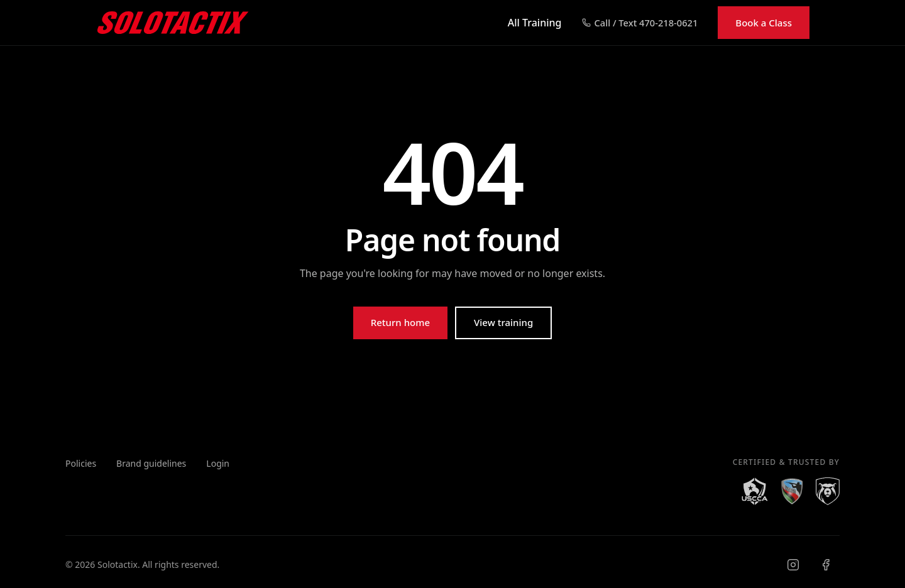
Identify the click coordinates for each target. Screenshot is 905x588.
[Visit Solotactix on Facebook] (826, 565)
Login (218, 463)
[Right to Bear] (828, 491)
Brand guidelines (151, 463)
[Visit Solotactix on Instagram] (793, 565)
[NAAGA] (792, 491)
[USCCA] (755, 491)
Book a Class (764, 23)
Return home (400, 322)
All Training (535, 23)
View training (503, 322)
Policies (81, 463)
